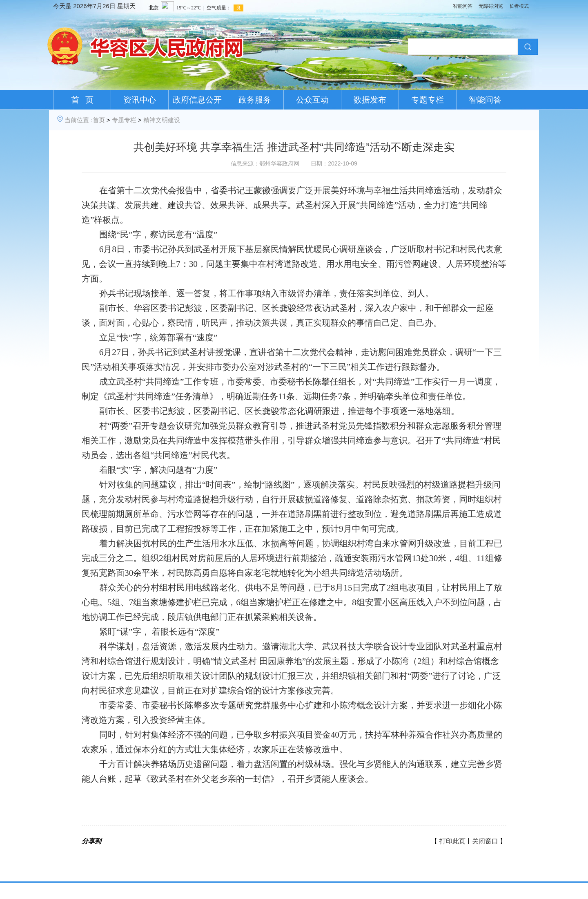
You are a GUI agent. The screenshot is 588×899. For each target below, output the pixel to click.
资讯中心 (140, 100)
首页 (99, 120)
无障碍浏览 (491, 6)
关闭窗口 (485, 841)
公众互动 (312, 100)
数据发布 (370, 100)
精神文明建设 (162, 120)
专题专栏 (428, 100)
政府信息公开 (197, 100)
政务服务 (255, 100)
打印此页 (452, 841)
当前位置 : (78, 120)
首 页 (82, 100)
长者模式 (519, 6)
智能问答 (463, 6)
